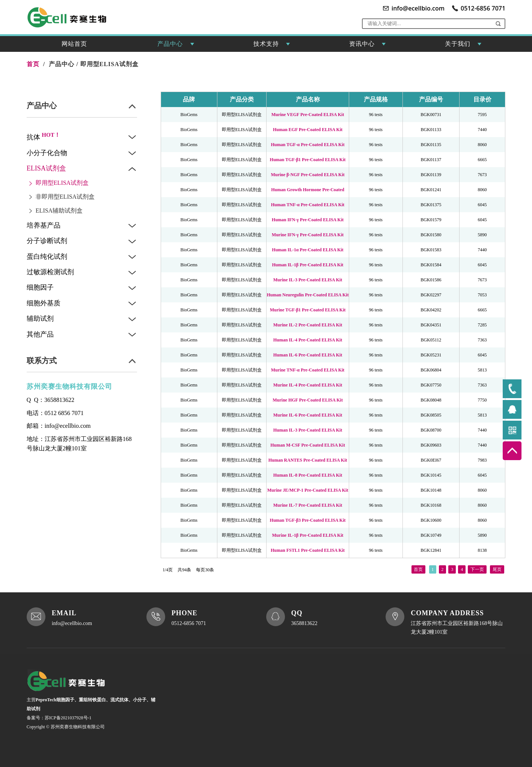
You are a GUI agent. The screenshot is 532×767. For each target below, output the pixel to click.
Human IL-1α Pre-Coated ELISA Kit (308, 250)
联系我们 (227, 723)
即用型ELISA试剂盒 (109, 64)
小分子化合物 (47, 153)
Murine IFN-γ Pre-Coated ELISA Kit (308, 235)
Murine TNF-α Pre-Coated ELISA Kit (308, 370)
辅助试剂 (40, 319)
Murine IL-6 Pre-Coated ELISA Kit (308, 415)
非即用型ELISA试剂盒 (65, 197)
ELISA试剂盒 (46, 168)
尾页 (497, 568)
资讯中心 (368, 46)
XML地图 (185, 734)
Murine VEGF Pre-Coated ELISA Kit (308, 115)
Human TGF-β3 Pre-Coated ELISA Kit (308, 520)
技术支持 (272, 46)
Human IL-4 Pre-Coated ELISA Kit (308, 340)
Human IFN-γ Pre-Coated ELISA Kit (308, 220)
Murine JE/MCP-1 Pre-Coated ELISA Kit (308, 490)
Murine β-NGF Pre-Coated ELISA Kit (307, 175)
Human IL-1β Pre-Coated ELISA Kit (308, 265)
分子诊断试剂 (47, 241)
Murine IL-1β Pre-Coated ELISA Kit (308, 535)
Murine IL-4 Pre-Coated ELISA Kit (308, 385)
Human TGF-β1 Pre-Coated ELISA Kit (308, 160)
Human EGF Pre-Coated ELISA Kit (308, 130)
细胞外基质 (44, 303)
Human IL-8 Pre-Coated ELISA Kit (308, 475)
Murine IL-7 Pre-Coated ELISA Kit (308, 505)
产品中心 (176, 46)
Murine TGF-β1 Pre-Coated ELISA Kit (308, 310)
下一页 (477, 568)
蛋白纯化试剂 (47, 257)
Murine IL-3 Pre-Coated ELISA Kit (308, 280)
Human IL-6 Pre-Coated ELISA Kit (308, 355)
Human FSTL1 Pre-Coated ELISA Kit (308, 550)
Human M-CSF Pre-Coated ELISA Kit (308, 445)
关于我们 (463, 46)
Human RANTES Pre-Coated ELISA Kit (308, 460)
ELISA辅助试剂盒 (59, 211)
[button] (498, 24)
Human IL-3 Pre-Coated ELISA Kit (308, 430)
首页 (418, 568)
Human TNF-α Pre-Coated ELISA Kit (308, 205)
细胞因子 (40, 287)
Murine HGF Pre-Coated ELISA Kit (308, 400)
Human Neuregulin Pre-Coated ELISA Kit (307, 295)
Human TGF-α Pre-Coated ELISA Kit (307, 145)
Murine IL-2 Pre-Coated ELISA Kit (308, 325)
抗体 (43, 137)
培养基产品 (44, 225)
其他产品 (40, 334)
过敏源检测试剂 (50, 272)
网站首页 (74, 44)
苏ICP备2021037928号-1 (68, 720)
